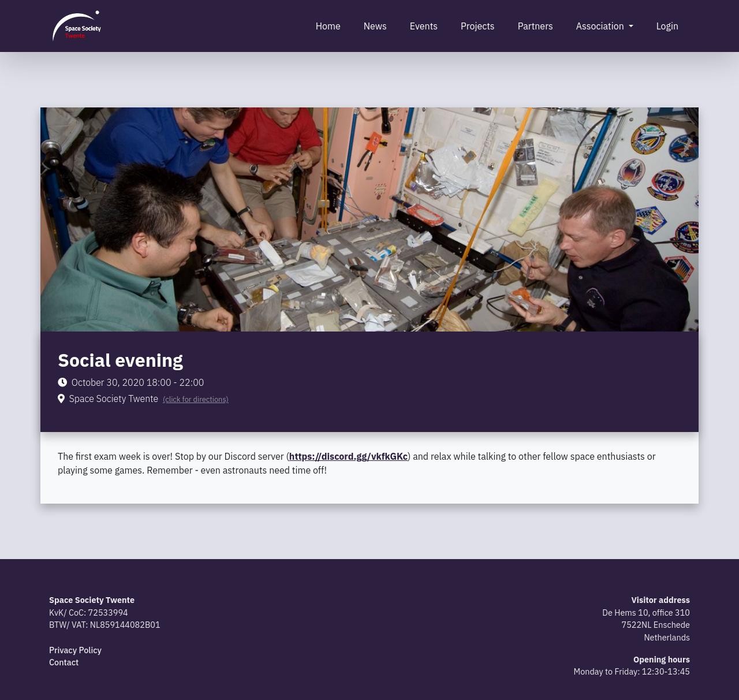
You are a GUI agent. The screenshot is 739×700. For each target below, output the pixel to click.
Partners (535, 26)
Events (424, 26)
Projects (478, 26)
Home (328, 26)
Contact (64, 662)
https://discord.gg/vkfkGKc (348, 456)
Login (667, 26)
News (375, 26)
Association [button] (601, 26)
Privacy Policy (75, 650)
